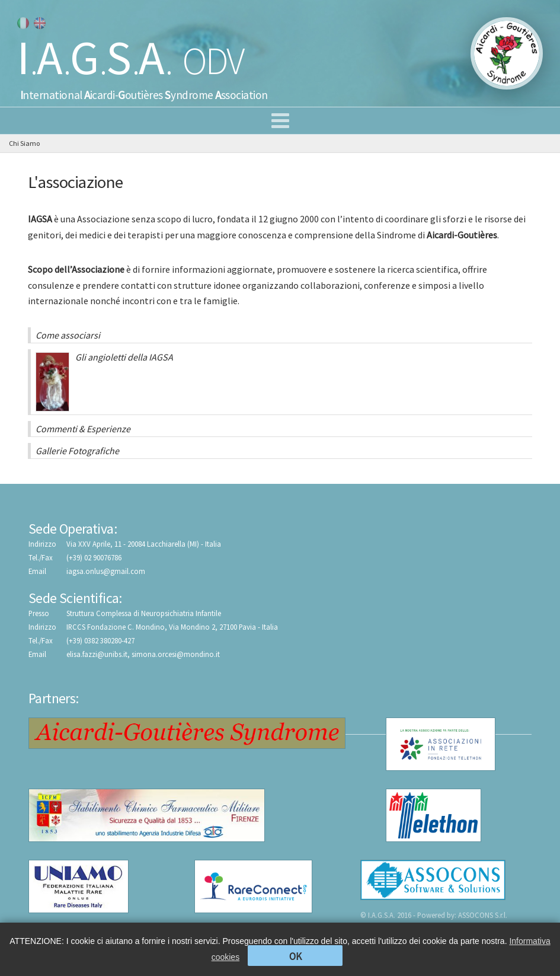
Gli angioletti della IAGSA (104, 381)
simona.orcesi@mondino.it (176, 654)
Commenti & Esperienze (83, 429)
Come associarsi (68, 335)
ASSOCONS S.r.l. (483, 915)
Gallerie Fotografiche (77, 451)
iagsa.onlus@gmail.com (106, 571)
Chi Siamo (24, 143)
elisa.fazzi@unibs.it (97, 654)
